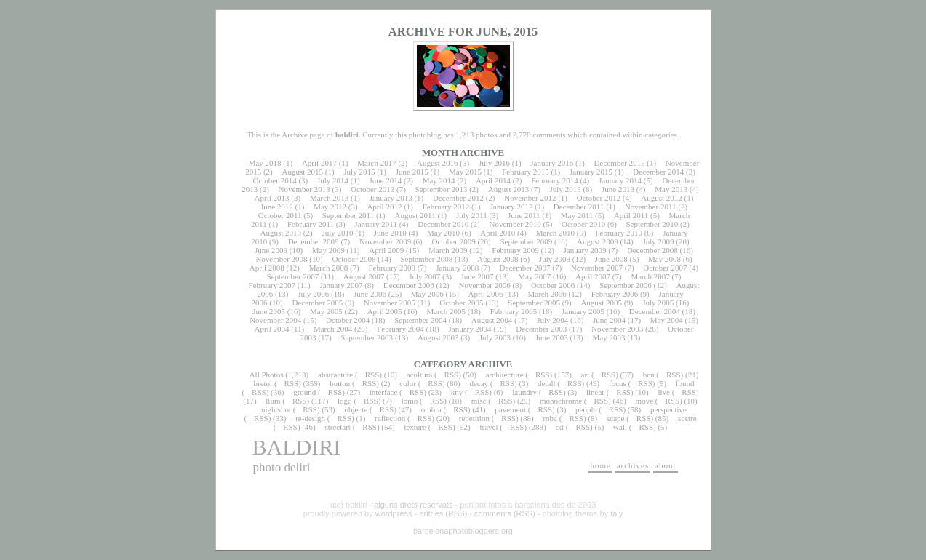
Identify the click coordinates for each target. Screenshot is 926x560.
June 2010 (390, 233)
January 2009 (585, 250)
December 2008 (652, 250)
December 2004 (655, 311)
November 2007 (597, 268)
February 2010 (618, 233)
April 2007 (593, 276)
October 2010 (583, 224)
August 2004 (492, 320)
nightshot (276, 409)
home (600, 465)
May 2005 (326, 311)
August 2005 (601, 303)
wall (620, 427)
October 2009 (453, 241)
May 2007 (534, 276)
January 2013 (391, 198)
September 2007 (293, 276)
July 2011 (472, 215)
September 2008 (426, 259)
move (644, 401)
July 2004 (552, 320)
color (408, 383)
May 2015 (465, 172)
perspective (668, 409)
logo (345, 401)
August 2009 (598, 241)
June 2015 (412, 172)
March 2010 (555, 233)
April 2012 (384, 207)
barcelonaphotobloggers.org (463, 531)
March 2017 (376, 163)
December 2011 (579, 207)
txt (559, 427)
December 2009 (314, 241)
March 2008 (328, 268)
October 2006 (553, 285)
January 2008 (457, 268)
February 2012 (446, 207)
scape (615, 418)
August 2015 (302, 172)
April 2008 (267, 268)
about (665, 465)
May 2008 (664, 259)
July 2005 (658, 303)
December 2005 (317, 303)
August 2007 (364, 276)
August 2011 (415, 215)
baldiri (297, 447)
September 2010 (652, 224)
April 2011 (631, 215)
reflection (390, 418)
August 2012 (662, 198)
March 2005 (446, 311)
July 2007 (424, 276)
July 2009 (658, 241)
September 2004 (420, 320)
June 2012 (277, 207)
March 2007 (650, 276)
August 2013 (509, 189)
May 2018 (265, 163)
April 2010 (498, 233)
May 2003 (608, 337)
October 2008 (354, 259)
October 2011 (280, 215)
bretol (263, 383)
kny (457, 392)
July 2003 (495, 337)
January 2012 (512, 207)
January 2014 (620, 180)
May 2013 (671, 189)
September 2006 (626, 285)
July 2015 (359, 172)
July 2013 (566, 189)
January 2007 (341, 285)
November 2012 (530, 198)
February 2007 (272, 285)
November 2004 (275, 320)
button (340, 383)
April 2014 (493, 180)
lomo (410, 401)
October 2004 (348, 320)
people (586, 409)
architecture (505, 375)
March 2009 (448, 250)
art (586, 375)
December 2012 (458, 198)
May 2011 (577, 215)
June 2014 (385, 180)
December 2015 (620, 163)
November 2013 (304, 189)
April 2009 (386, 250)
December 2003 (541, 329)
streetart (337, 427)
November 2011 (651, 207)
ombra (431, 409)
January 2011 (376, 224)
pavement (510, 409)
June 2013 (618, 189)
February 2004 (400, 329)
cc (336, 505)
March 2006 (547, 294)
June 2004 (609, 320)
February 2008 (391, 268)
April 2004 (271, 329)
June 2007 (478, 276)
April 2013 (272, 198)
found (685, 383)
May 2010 (443, 233)
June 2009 (271, 250)
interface (383, 392)
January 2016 (552, 163)
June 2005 (269, 311)
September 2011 (348, 215)
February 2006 (615, 294)
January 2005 (583, 311)
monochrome (561, 401)
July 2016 (494, 163)
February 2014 (554, 180)
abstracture (335, 375)
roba (550, 418)
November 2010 (515, 224)
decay (479, 383)
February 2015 (525, 172)
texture (415, 427)
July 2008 (555, 259)
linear (595, 392)
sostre (687, 418)
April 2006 (486, 294)
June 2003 (552, 337)
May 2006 (427, 294)
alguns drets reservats (413, 505)
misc (479, 401)
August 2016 (438, 163)
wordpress (394, 513)
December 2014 (658, 172)
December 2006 (409, 285)
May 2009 (328, 250)
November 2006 (485, 285)
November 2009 (385, 241)
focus (618, 383)
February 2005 (514, 311)
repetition (474, 418)
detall (546, 383)
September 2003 (367, 337)
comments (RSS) (505, 513)
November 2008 (281, 259)
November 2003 (617, 329)
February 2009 (515, 250)
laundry (524, 392)
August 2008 (498, 259)
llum (273, 401)
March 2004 (333, 329)
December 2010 (443, 224)
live (664, 392)
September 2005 (534, 303)
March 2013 (329, 198)
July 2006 (313, 294)
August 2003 (438, 337)
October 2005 (461, 303)
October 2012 (599, 198)
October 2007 (665, 268)
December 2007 (525, 268)
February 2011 (311, 224)
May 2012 (330, 207)
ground (304, 392)
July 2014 (333, 180)
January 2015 (591, 172)
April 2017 (319, 163)
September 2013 (442, 189)
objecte (356, 409)
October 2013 (372, 189)
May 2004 (667, 320)
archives (633, 465)
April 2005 (385, 311)
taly (616, 513)
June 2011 (524, 215)
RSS (372, 375)
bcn (649, 375)
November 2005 (390, 303)
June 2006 (370, 294)
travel (488, 427)
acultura (419, 375)
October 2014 (274, 180)
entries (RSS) (443, 513)
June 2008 (611, 259)
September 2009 (526, 241)
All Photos (267, 375)
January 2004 (470, 329)
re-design (310, 418)
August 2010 (281, 233)
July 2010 (337, 233)
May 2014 (439, 180)
